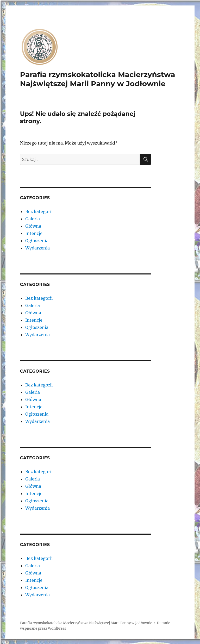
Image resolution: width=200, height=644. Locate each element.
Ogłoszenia (37, 241)
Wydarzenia (37, 248)
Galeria (33, 219)
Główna (33, 226)
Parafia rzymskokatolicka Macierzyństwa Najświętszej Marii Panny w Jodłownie (98, 79)
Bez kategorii (39, 211)
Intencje (34, 233)
